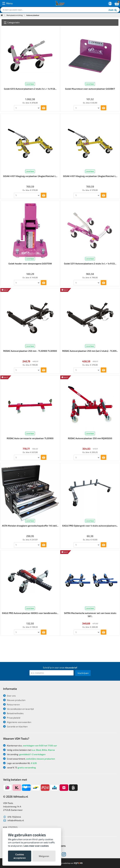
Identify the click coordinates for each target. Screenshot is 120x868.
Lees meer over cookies (36, 846)
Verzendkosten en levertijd (18, 709)
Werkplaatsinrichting (15, 15)
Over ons (9, 696)
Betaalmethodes (13, 713)
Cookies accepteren (20, 856)
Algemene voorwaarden (17, 722)
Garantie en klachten (15, 726)
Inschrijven (83, 673)
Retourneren (11, 704)
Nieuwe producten (14, 700)
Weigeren (44, 856)
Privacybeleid (12, 718)
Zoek (113, 10)
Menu (8, 3)
